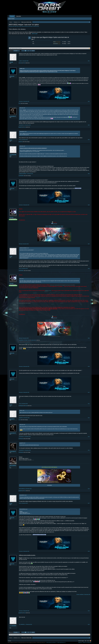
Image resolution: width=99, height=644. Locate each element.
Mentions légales (81, 641)
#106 (89, 205)
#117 (89, 503)
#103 (89, 125)
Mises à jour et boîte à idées (19, 26)
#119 (89, 611)
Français (10, 641)
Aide (85, 641)
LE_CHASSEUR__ (13, 626)
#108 (89, 268)
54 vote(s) (64, 44)
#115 (89, 450)
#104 (89, 140)
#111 (89, 392)
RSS (90, 641)
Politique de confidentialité (87, 642)
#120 (89, 624)
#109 (89, 338)
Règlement (80, 642)
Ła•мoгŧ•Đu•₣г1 (13, 116)
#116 (89, 489)
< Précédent (16, 51)
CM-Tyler (26, 340)
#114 (89, 437)
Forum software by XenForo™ (36, 642)
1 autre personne (34, 340)
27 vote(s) (64, 42)
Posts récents (12, 19)
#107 (89, 244)
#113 (89, 418)
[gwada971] (21, 127)
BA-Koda (12, 217)
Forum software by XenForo (17, 642)
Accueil (88, 641)
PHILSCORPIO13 (13, 466)
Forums (12, 16)
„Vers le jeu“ (35, 34)
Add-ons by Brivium (56, 642)
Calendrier (19, 16)
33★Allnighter (21, 406)
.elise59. (11, 62)
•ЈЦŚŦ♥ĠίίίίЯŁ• (21, 176)
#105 (89, 174)
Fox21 (24, 63)
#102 (89, 101)
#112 (89, 404)
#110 (89, 366)
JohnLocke (31, 26)
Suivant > (33, 51)
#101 (89, 61)
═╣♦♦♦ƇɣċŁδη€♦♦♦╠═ (13, 155)
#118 (89, 551)
